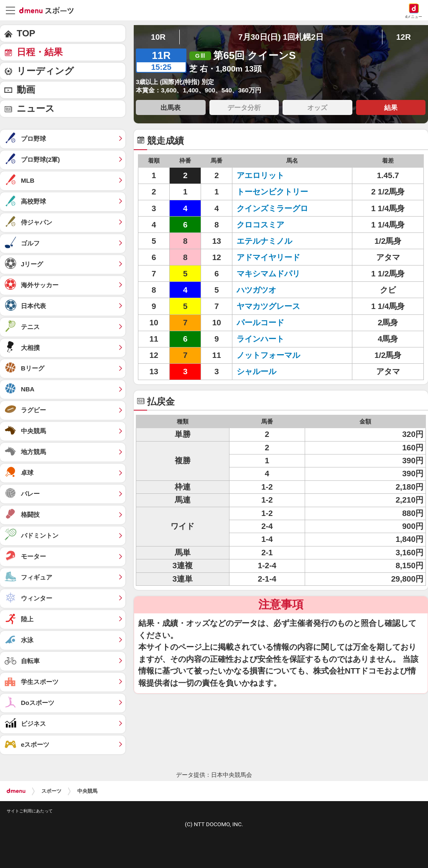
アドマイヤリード (268, 257)
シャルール (256, 371)
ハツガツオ (256, 290)
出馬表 (171, 107)
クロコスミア (260, 225)
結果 (391, 107)
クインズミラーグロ (272, 208)
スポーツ (51, 791)
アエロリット (260, 175)
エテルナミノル (264, 241)
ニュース (36, 108)
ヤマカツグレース (268, 306)
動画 (26, 90)
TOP (26, 33)
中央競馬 (87, 791)
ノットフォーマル (268, 355)
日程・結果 (40, 52)
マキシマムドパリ (268, 274)
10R (158, 37)
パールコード (260, 323)
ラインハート (260, 339)
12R (404, 37)
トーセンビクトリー (272, 192)
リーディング (45, 71)
